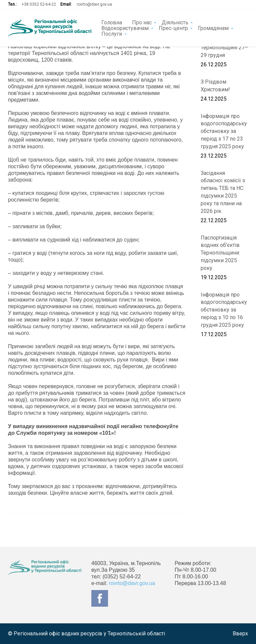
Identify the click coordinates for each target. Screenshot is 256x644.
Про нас (142, 22)
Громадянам (213, 28)
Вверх (240, 634)
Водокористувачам (125, 28)
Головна (112, 22)
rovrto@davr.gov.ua (94, 4)
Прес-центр (173, 28)
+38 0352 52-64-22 (39, 4)
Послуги (112, 33)
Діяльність (175, 22)
